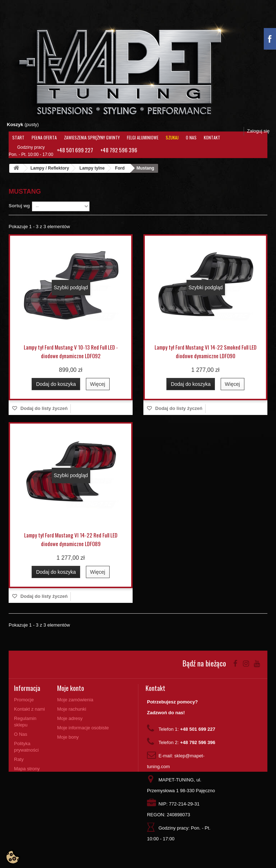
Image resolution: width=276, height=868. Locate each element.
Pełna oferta (44, 137)
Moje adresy (70, 718)
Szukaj (172, 137)
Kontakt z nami (29, 709)
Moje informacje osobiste (83, 728)
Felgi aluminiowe (143, 137)
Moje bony (68, 737)
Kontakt (212, 137)
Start (18, 137)
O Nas (191, 137)
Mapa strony (27, 769)
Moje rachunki (72, 709)
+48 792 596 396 (119, 150)
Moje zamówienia (75, 700)
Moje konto (71, 688)
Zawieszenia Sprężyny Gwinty (92, 137)
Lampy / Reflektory (50, 168)
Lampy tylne (92, 168)
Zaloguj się (258, 131)
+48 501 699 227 (75, 150)
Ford (120, 168)
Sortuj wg (19, 206)
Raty (19, 759)
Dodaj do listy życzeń (43, 408)
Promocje (24, 700)
